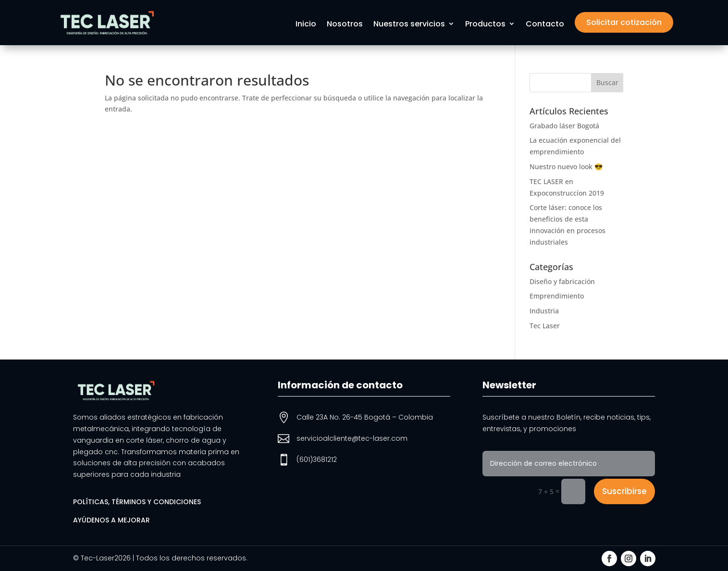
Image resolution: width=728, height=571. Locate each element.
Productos (485, 25)
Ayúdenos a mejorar (111, 520)
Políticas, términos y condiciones (137, 502)
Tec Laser (545, 326)
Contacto (545, 25)
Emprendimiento (557, 296)
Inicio (306, 25)
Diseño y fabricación (562, 281)
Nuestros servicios (409, 25)
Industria (544, 311)
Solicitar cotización (624, 22)
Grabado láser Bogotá (564, 126)
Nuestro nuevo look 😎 (566, 167)
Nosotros (345, 25)
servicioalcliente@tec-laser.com (352, 438)
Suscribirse (624, 491)
